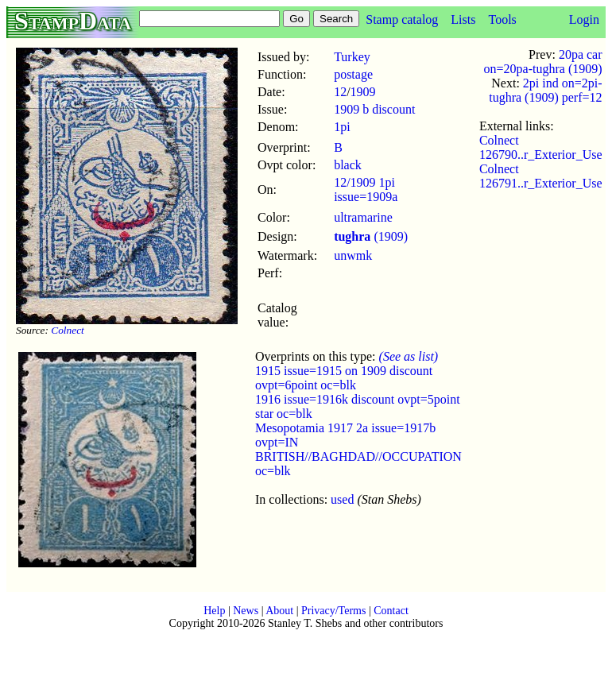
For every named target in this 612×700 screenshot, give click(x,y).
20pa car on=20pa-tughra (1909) (543, 62)
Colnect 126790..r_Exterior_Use (541, 147)
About (279, 611)
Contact (391, 611)
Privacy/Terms (333, 611)
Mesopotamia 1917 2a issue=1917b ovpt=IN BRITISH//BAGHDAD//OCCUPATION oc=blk (358, 449)
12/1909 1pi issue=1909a (366, 190)
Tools (502, 19)
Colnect (67, 330)
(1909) (371, 236)
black (348, 165)
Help (214, 611)
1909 (363, 92)
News (246, 611)
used (342, 499)
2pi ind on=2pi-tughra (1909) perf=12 (545, 90)
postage (353, 74)
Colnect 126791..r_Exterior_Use (541, 176)
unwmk (353, 255)
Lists (463, 19)
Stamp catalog (402, 19)
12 (340, 92)
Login (584, 19)
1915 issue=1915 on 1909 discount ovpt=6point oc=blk (344, 378)
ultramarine (363, 217)
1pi (342, 127)
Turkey (352, 57)
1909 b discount (374, 109)
